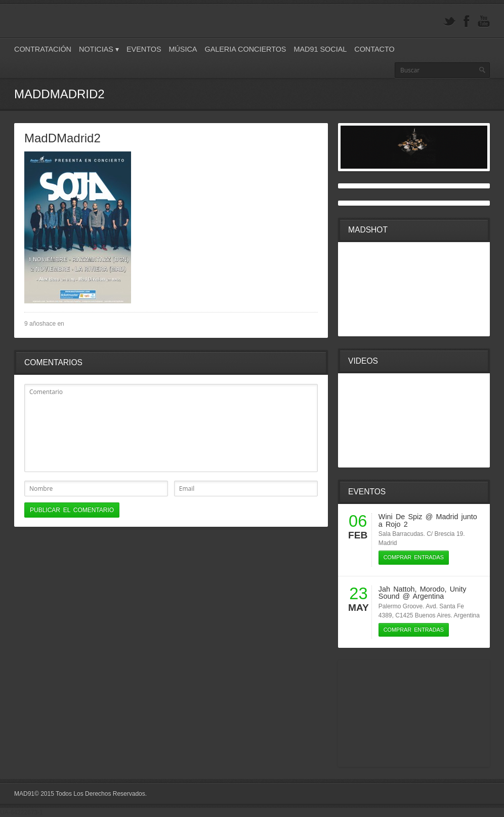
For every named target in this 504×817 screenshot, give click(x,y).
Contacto (374, 49)
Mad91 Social (320, 49)
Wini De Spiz (401, 517)
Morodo (432, 589)
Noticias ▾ (99, 49)
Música (183, 49)
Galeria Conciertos (245, 49)
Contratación (43, 49)
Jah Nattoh (397, 589)
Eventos (144, 49)
